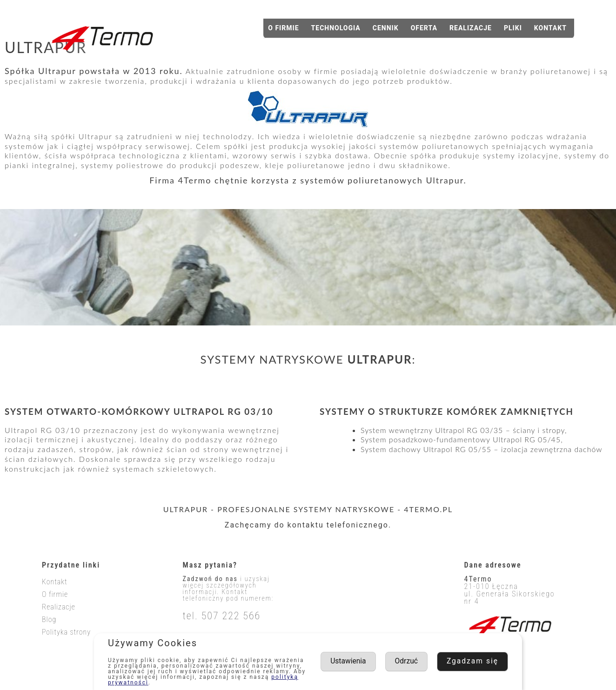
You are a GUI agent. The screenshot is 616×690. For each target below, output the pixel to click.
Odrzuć (486, 661)
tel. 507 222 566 (222, 616)
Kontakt (550, 28)
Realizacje (471, 28)
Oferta (424, 28)
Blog (49, 619)
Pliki (513, 28)
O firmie (283, 28)
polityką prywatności (143, 683)
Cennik (386, 28)
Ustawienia (428, 661)
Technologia (336, 28)
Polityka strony (66, 632)
